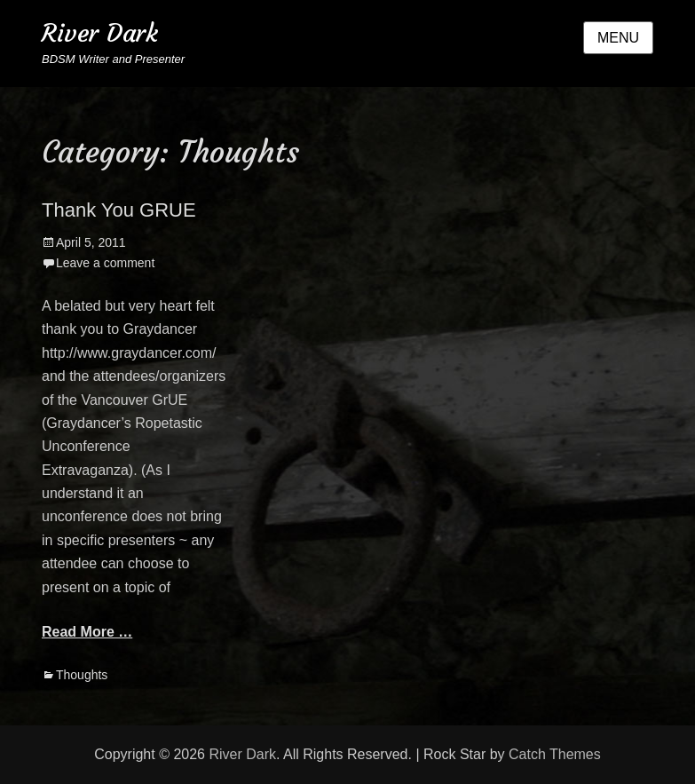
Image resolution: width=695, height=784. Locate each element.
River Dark (100, 33)
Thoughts (82, 675)
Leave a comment (105, 263)
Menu (618, 38)
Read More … (87, 632)
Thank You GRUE (119, 210)
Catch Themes (555, 754)
